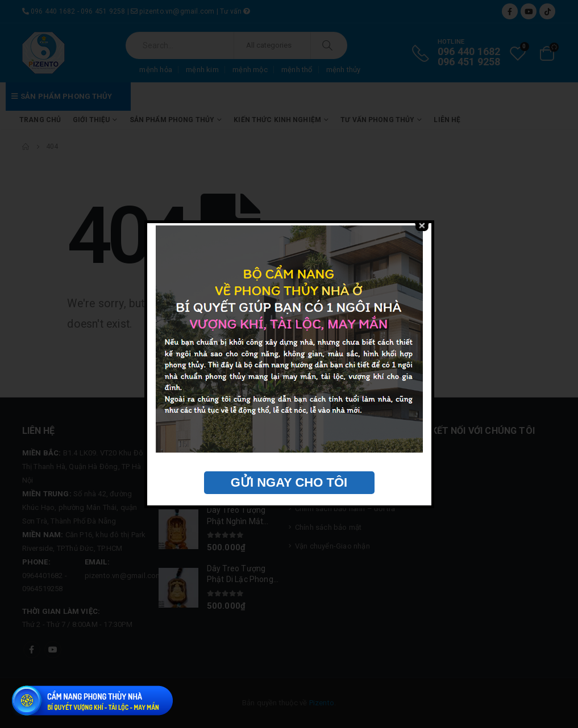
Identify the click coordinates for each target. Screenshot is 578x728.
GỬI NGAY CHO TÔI (289, 482)
